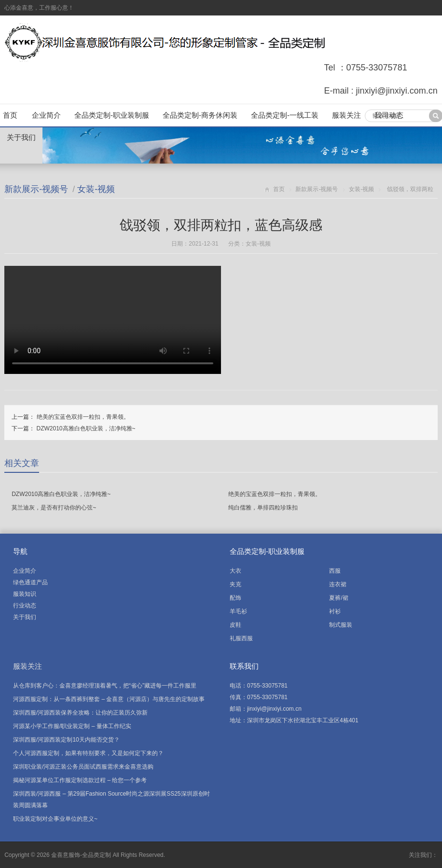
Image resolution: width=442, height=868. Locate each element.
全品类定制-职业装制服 (112, 115)
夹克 (235, 584)
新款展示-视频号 (36, 189)
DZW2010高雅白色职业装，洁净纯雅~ (86, 428)
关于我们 (21, 137)
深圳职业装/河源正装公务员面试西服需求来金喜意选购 (83, 767)
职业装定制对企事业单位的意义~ (55, 819)
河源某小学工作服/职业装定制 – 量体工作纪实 (72, 726)
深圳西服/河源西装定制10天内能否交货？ (66, 740)
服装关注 (346, 115)
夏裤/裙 (338, 598)
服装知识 (25, 594)
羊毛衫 (238, 611)
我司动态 (389, 115)
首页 (10, 115)
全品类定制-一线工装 (285, 115)
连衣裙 (338, 584)
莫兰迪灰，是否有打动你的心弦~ (54, 508)
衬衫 (335, 611)
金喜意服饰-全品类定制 (81, 855)
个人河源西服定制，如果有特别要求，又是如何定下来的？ (88, 753)
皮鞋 (235, 625)
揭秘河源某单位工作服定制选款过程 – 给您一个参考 (80, 780)
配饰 (235, 598)
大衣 (235, 571)
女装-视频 (96, 189)
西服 (335, 571)
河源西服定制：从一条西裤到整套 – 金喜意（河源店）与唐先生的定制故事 (109, 699)
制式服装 (341, 625)
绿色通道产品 (30, 582)
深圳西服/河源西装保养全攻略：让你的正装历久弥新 (80, 713)
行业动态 (25, 606)
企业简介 (46, 115)
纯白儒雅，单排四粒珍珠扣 (263, 508)
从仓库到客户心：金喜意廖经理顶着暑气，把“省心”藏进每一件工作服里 (105, 686)
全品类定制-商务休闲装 (200, 115)
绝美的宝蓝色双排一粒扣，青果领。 (83, 417)
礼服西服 (241, 638)
